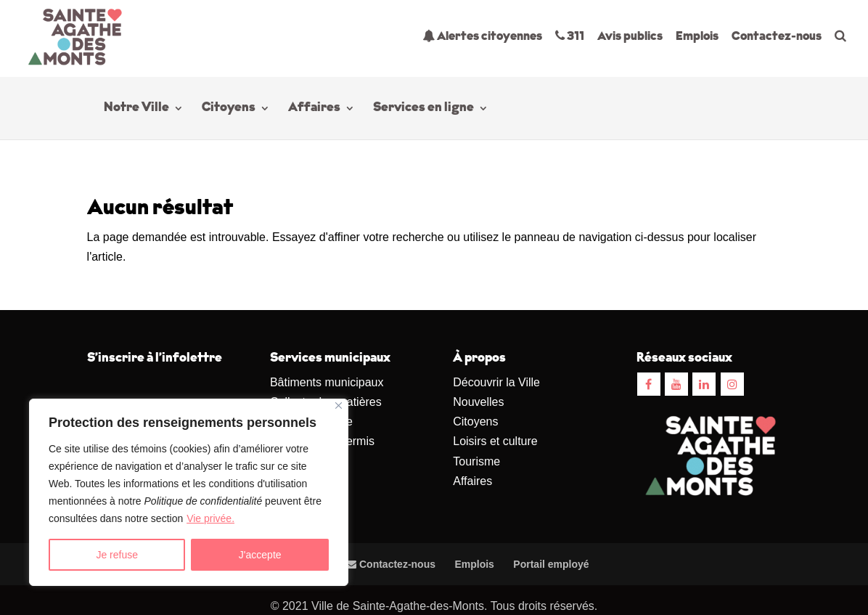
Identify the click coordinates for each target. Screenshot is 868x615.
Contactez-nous (777, 37)
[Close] (339, 406)
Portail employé (551, 564)
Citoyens (229, 109)
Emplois (697, 37)
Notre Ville (136, 109)
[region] (189, 492)
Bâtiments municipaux (327, 382)
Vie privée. (210, 518)
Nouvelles (478, 402)
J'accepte (260, 555)
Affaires (314, 109)
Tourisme (476, 461)
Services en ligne (423, 109)
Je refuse (117, 555)
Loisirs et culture (495, 441)
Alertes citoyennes (482, 36)
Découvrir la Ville (496, 382)
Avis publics (630, 37)
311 (570, 36)
